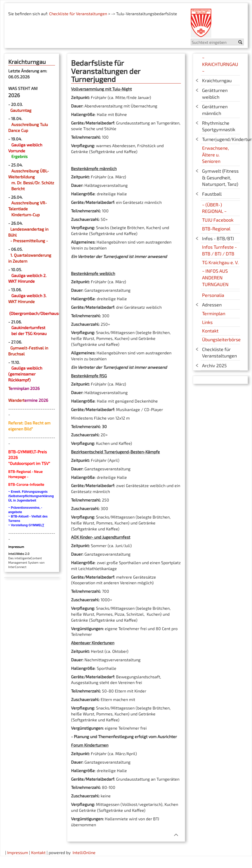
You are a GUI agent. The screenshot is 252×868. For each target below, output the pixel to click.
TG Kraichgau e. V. (220, 262)
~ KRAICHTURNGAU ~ (220, 64)
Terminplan (214, 313)
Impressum (18, 852)
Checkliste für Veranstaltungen (78, 14)
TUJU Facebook (218, 220)
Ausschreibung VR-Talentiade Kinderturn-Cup (28, 209)
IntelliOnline (84, 852)
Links (207, 322)
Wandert (16, 400)
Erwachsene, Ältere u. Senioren (215, 155)
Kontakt (210, 331)
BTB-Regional (216, 229)
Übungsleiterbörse (221, 339)
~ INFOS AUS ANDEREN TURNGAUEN (215, 277)
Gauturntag (21, 110)
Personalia (213, 295)
